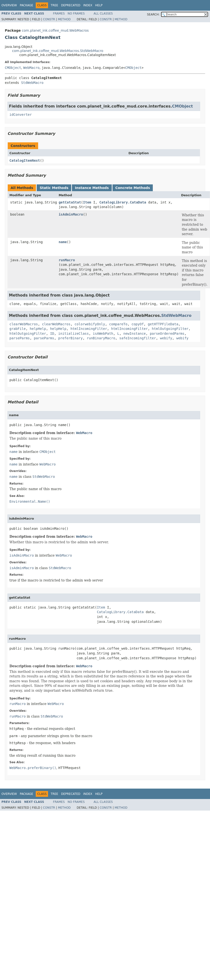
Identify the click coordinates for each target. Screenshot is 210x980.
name (63, 242)
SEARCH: (153, 15)
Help (99, 5)
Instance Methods (92, 188)
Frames (59, 14)
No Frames (76, 14)
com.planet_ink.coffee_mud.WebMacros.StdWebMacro (58, 51)
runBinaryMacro (101, 338)
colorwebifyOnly (90, 324)
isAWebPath (103, 334)
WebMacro (31, 68)
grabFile (17, 329)
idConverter (21, 115)
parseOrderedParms (167, 334)
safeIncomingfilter (138, 338)
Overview (9, 5)
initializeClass (73, 334)
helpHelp (38, 329)
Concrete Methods (133, 188)
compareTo (118, 324)
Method (64, 19)
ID (52, 334)
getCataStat (70, 202)
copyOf (138, 324)
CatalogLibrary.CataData (123, 202)
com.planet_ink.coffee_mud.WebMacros (55, 30)
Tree (54, 5)
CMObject (13, 68)
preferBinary (70, 338)
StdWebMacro (32, 83)
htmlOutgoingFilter (170, 329)
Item (87, 202)
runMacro (67, 260)
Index (88, 5)
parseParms (20, 338)
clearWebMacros (24, 324)
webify (166, 338)
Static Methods (54, 188)
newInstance (135, 334)
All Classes (103, 14)
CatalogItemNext (25, 160)
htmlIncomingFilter (89, 329)
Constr (49, 19)
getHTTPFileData (163, 324)
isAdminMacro (71, 214)
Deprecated (71, 5)
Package (26, 5)
